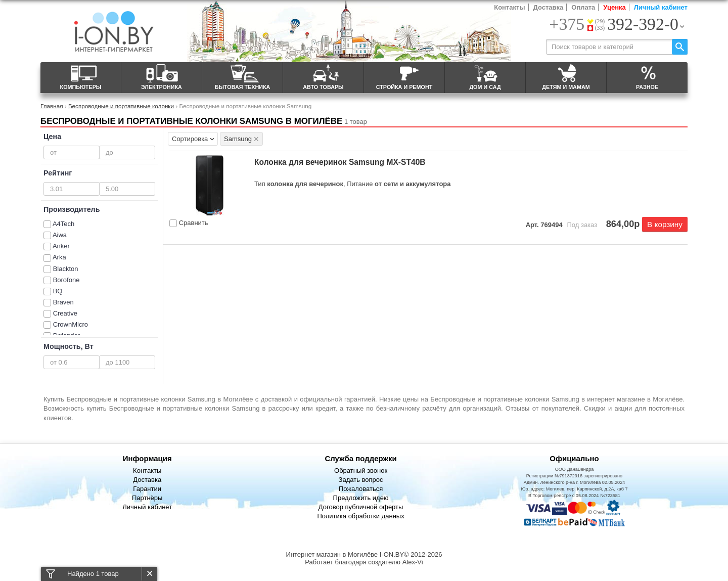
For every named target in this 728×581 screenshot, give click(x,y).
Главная (52, 106)
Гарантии (147, 489)
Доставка (549, 7)
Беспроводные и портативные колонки (121, 106)
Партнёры (147, 498)
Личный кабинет (661, 7)
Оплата (583, 7)
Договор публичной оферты (361, 507)
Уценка (614, 7)
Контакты (509, 7)
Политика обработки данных (360, 516)
